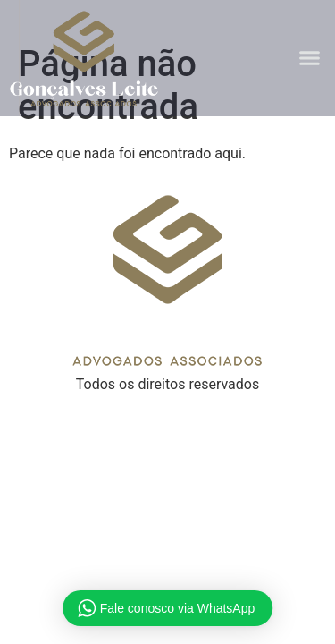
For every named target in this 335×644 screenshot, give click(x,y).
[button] (310, 58)
